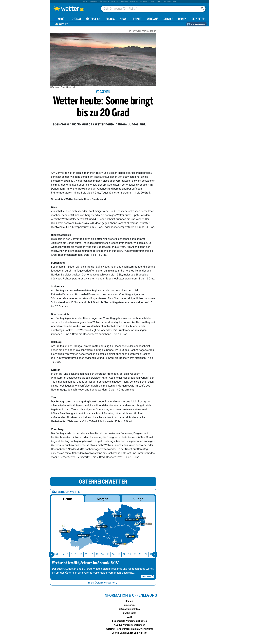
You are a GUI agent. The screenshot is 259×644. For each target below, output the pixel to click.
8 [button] (68, 554)
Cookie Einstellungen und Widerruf (129, 633)
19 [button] (126, 554)
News (123, 19)
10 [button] (77, 554)
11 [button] (83, 554)
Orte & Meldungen (196, 24)
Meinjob (143, 2)
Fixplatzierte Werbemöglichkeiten (129, 621)
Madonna (124, 2)
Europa (110, 19)
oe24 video (93, 2)
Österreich (104, 2)
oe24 (85, 2)
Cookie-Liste (130, 613)
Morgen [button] (103, 499)
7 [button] (64, 554)
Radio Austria (170, 2)
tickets (159, 2)
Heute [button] (67, 499)
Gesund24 (134, 2)
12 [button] (88, 554)
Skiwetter (198, 19)
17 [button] (115, 554)
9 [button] (72, 554)
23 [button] (148, 554)
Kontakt (130, 601)
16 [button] (110, 554)
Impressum (130, 605)
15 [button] (104, 554)
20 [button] (131, 554)
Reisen (151, 2)
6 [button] (60, 554)
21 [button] (137, 554)
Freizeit (137, 19)
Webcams (152, 19)
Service (168, 19)
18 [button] (121, 554)
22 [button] (142, 554)
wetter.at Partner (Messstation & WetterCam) (129, 629)
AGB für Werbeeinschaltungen (129, 625)
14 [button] (99, 554)
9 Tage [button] (138, 499)
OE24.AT (76, 19)
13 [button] (93, 554)
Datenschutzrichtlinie (130, 609)
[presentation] (52, 555)
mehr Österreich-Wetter (103, 583)
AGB (129, 617)
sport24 (115, 2)
